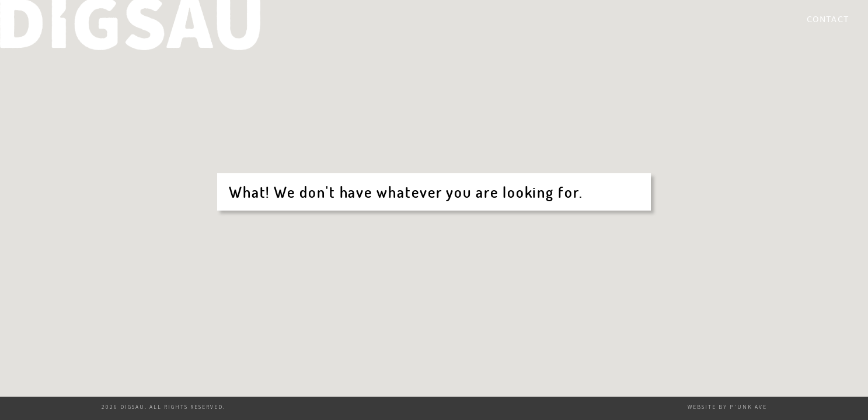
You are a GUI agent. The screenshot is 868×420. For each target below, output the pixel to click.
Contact (828, 19)
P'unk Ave (748, 407)
